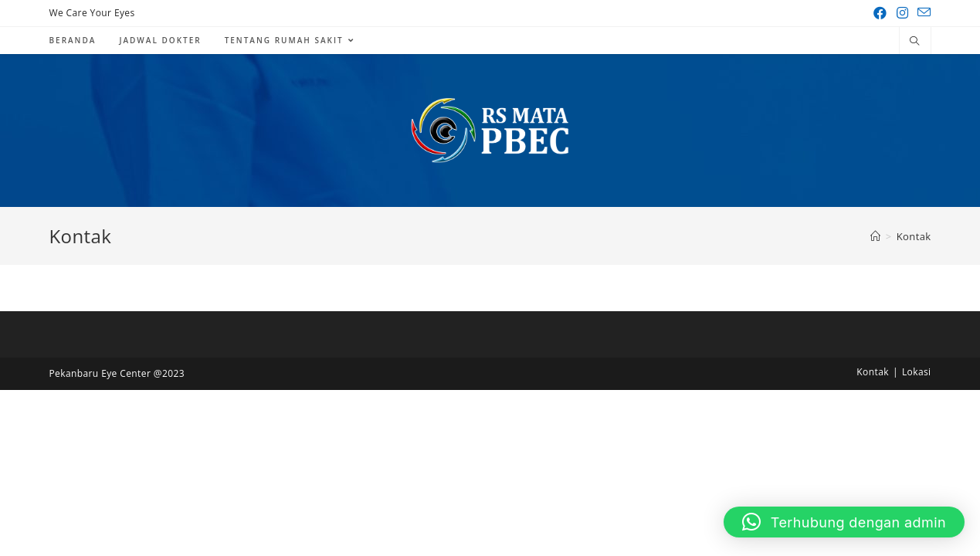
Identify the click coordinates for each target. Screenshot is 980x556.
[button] (844, 522)
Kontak (873, 372)
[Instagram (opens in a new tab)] (902, 13)
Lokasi (917, 372)
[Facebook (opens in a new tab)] (880, 13)
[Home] (875, 236)
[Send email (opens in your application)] (922, 13)
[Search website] (915, 42)
